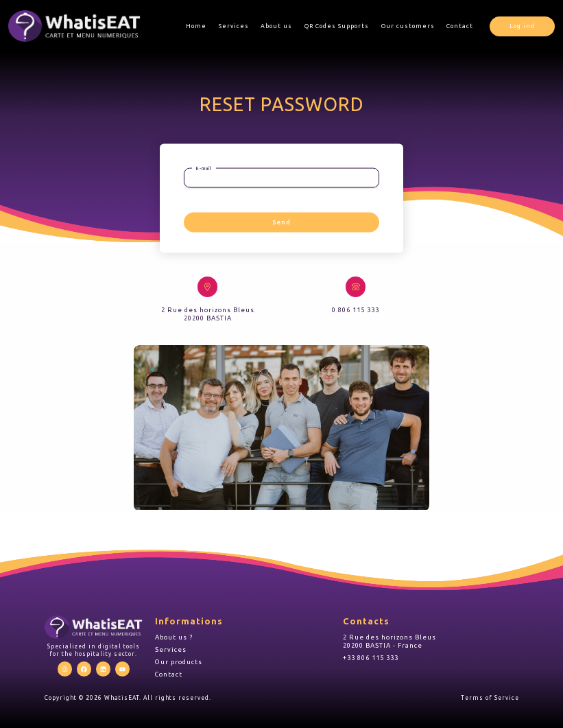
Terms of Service (490, 698)
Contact (460, 26)
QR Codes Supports (337, 26)
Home (196, 26)
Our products (179, 662)
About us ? (174, 637)
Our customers (408, 26)
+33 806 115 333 (371, 658)
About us (276, 26)
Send (281, 222)
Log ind (522, 26)
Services (234, 26)
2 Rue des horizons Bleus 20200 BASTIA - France (390, 641)
